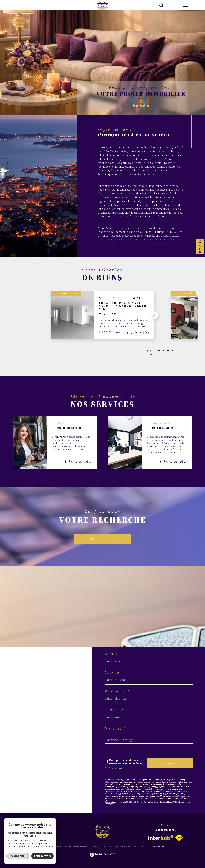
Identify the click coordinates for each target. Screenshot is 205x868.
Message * (116, 728)
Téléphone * (118, 691)
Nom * (111, 654)
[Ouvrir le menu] (186, 5)
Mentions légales (122, 847)
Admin (134, 847)
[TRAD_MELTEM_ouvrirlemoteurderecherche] (161, 5)
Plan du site (108, 847)
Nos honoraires (96, 847)
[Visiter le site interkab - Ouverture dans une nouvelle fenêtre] (161, 838)
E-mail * (114, 710)
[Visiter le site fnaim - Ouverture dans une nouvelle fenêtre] (179, 838)
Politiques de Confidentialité (147, 802)
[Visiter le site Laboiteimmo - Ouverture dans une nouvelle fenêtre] (102, 858)
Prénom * (115, 673)
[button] (154, 315)
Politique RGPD (152, 847)
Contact (200, 247)
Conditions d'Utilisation (172, 802)
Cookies (162, 847)
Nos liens (141, 847)
